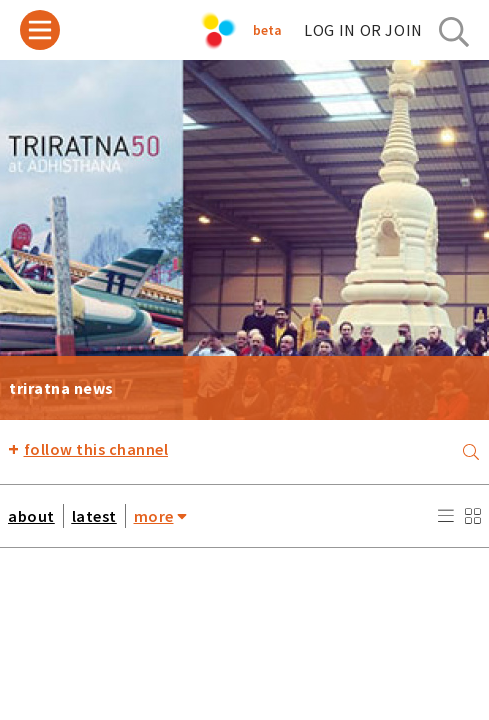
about (31, 516)
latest (94, 516)
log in (363, 30)
